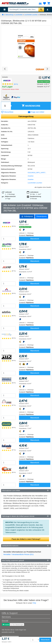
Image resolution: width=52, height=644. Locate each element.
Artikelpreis (27, 216)
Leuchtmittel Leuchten (31, 15)
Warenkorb (31, 106)
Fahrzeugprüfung (26, 116)
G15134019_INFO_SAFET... (37, 173)
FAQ (34, 603)
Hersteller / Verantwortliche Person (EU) (18, 554)
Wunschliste (7, 112)
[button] (5, 69)
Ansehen (31, 176)
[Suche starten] (41, 10)
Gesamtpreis (42, 216)
